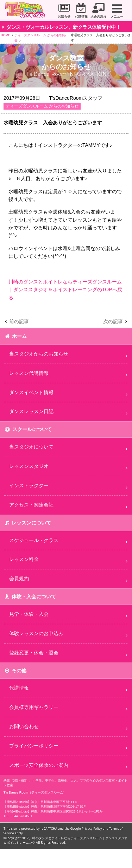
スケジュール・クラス (34, 540)
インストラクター (29, 485)
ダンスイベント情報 (31, 392)
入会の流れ (98, 17)
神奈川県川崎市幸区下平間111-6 (54, 802)
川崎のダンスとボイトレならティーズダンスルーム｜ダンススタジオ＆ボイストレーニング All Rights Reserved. (65, 840)
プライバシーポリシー (34, 746)
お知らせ (64, 17)
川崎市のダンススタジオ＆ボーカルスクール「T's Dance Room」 (27, 11)
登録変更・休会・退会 (34, 653)
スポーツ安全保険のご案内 (39, 765)
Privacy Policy (92, 828)
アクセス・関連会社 (31, 505)
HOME (5, 35)
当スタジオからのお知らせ (39, 354)
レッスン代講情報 (29, 373)
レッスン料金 (24, 559)
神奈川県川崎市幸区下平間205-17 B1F (58, 807)
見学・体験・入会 (29, 614)
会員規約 (19, 579)
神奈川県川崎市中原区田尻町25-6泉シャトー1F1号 (67, 811)
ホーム (19, 336)
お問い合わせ (24, 726)
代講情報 (81, 17)
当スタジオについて (31, 447)
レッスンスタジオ (29, 466)
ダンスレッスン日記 (31, 411)
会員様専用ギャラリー (34, 707)
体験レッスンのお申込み (36, 633)
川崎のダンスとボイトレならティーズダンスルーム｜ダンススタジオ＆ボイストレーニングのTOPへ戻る (65, 290)
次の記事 (113, 321)
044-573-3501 (23, 816)
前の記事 (19, 321)
